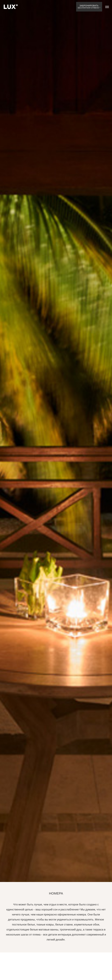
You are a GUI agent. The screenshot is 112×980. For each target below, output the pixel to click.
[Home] (10, 7)
